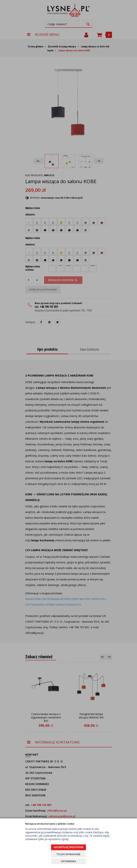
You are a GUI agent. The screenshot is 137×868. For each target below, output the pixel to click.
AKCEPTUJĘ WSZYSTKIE (68, 847)
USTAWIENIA (68, 861)
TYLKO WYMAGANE (68, 854)
